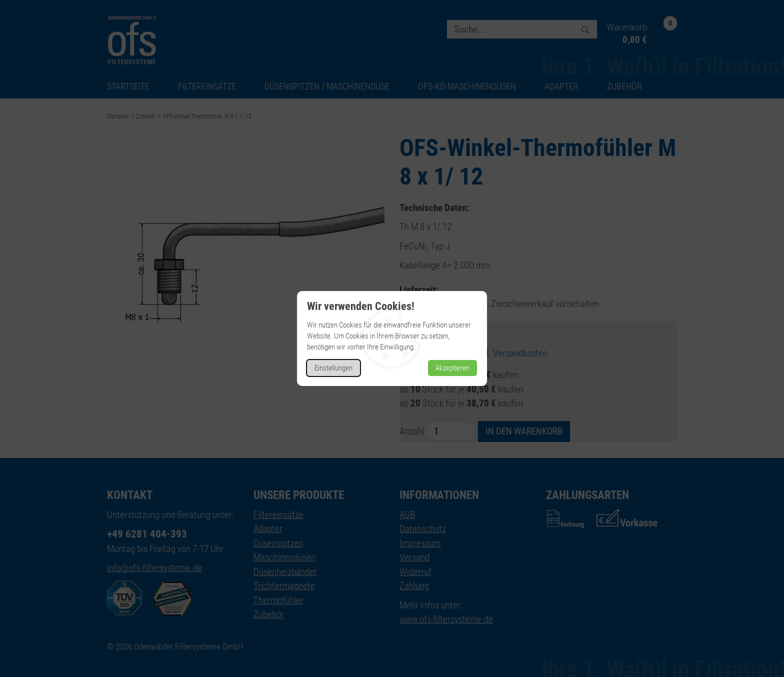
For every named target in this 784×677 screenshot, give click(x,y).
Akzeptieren (452, 368)
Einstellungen (333, 368)
